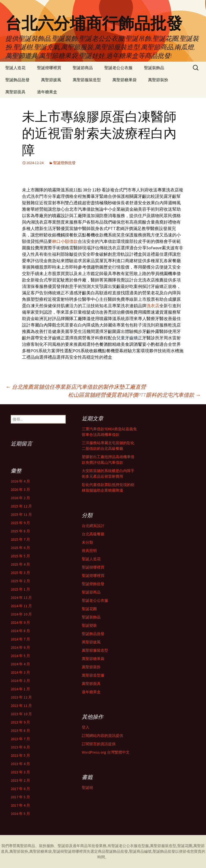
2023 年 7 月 (20, 739)
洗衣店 (153, 306)
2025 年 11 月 (21, 514)
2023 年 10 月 (21, 714)
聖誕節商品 (83, 68)
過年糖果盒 (47, 92)
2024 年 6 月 (20, 647)
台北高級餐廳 (93, 534)
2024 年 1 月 (20, 689)
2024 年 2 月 (20, 681)
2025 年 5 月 (20, 556)
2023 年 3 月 (20, 772)
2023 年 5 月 (20, 755)
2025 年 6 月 (20, 548)
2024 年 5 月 (20, 656)
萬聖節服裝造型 (87, 80)
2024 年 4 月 (20, 664)
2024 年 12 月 (21, 598)
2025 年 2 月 (20, 581)
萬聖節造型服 (93, 675)
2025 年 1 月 (20, 589)
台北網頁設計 (93, 526)
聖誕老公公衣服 (118, 68)
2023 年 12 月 (21, 697)
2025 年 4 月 (20, 564)
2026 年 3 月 (20, 489)
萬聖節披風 (51, 80)
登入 (86, 727)
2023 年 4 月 (20, 764)
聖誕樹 (87, 788)
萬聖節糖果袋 (124, 80)
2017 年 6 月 (20, 789)
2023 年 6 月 (20, 747)
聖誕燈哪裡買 (49, 68)
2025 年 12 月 (21, 506)
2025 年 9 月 (20, 523)
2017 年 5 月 (20, 797)
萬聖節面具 (15, 92)
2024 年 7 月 (20, 639)
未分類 (87, 542)
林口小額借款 (65, 241)
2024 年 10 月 (21, 614)
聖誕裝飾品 (154, 68)
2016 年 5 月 (20, 814)
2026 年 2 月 (20, 498)
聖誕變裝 (89, 625)
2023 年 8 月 (20, 730)
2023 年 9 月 (20, 722)
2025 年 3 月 (20, 573)
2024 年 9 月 (20, 622)
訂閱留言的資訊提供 (99, 744)
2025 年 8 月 (20, 531)
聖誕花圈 (89, 609)
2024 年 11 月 (21, 606)
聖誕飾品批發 (17, 80)
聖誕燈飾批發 (64, 163)
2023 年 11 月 (21, 706)
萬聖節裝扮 (158, 80)
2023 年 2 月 (20, 780)
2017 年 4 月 (20, 805)
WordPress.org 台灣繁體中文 (106, 752)
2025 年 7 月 (20, 539)
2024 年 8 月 (20, 631)
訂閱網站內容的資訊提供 (102, 736)
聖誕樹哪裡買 (93, 567)
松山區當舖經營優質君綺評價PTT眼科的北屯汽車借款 (134, 395)
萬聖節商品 (26, 846)
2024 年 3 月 (20, 672)
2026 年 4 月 (20, 481)
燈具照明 (89, 551)
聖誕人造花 (15, 68)
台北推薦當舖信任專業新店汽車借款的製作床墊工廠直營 (76, 387)
